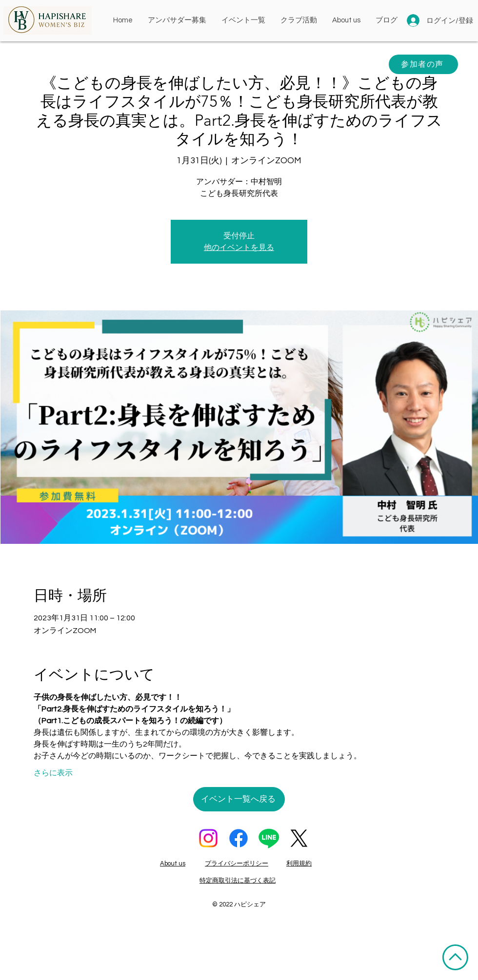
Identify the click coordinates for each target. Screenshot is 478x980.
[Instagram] (208, 838)
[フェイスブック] (239, 838)
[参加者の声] (423, 64)
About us (173, 864)
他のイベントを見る (239, 248)
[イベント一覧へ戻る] (239, 799)
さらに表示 (53, 773)
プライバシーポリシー (237, 864)
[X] (299, 838)
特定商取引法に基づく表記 (238, 881)
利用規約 (299, 864)
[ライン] (269, 838)
